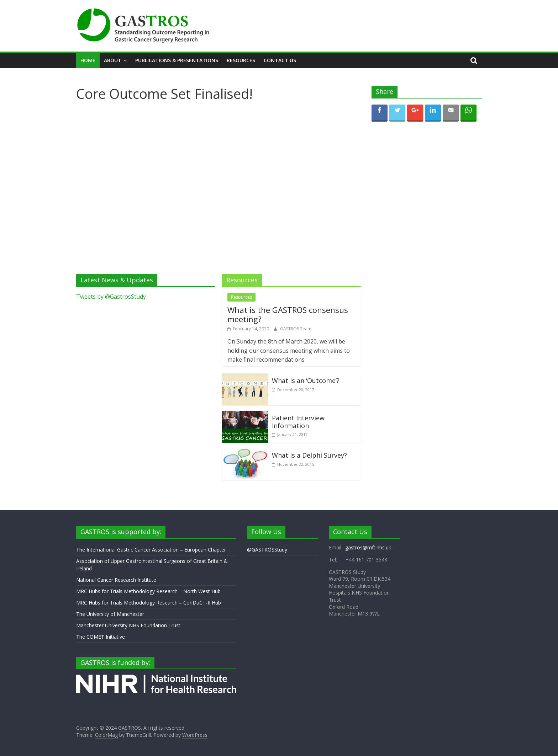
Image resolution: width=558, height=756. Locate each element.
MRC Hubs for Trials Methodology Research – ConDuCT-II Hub (149, 603)
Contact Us (280, 60)
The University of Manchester (110, 614)
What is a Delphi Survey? (309, 455)
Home (88, 60)
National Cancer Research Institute (116, 580)
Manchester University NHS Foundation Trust (128, 625)
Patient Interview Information (298, 422)
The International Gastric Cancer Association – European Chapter (151, 550)
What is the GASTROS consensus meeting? (288, 314)
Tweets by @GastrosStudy (111, 297)
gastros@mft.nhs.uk (368, 547)
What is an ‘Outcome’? (306, 380)
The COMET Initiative (101, 637)
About (113, 60)
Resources (241, 60)
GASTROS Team (296, 329)
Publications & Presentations (177, 60)
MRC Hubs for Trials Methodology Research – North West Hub (148, 591)
